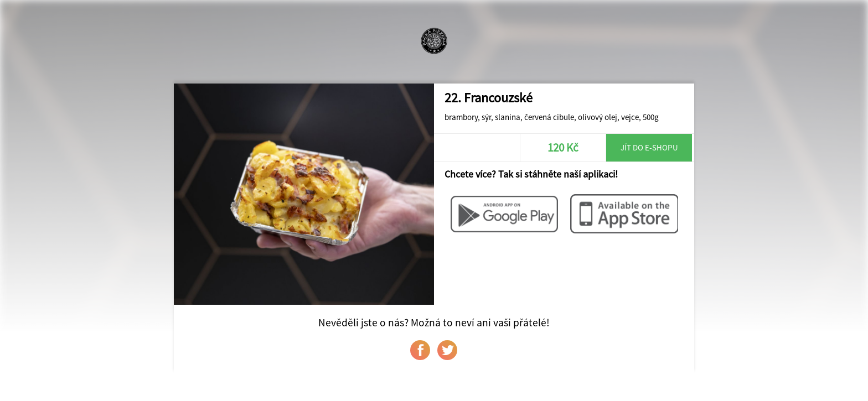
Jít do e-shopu (649, 147)
